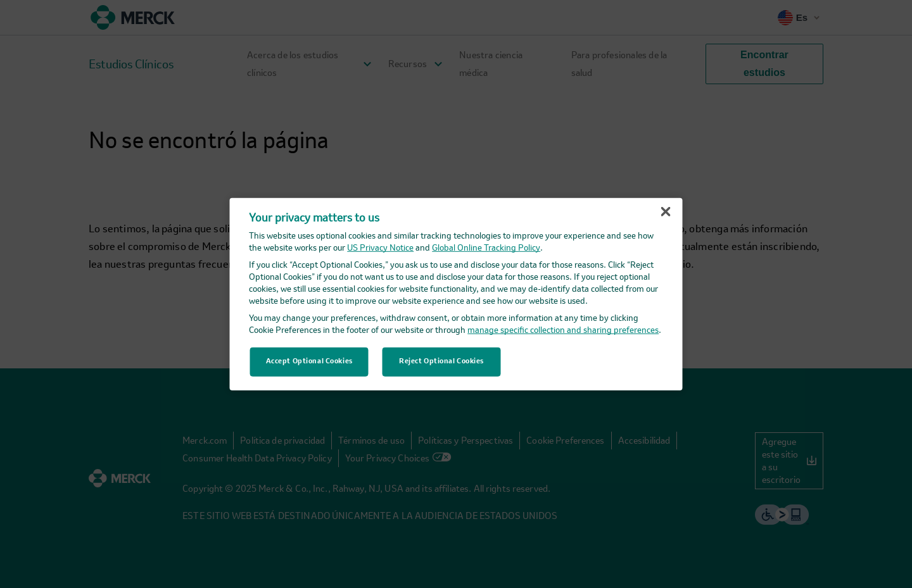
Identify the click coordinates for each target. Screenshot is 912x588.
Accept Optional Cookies (309, 361)
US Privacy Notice (380, 248)
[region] (456, 294)
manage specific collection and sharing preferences (563, 331)
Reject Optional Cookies (441, 361)
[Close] (666, 211)
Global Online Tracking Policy (486, 248)
